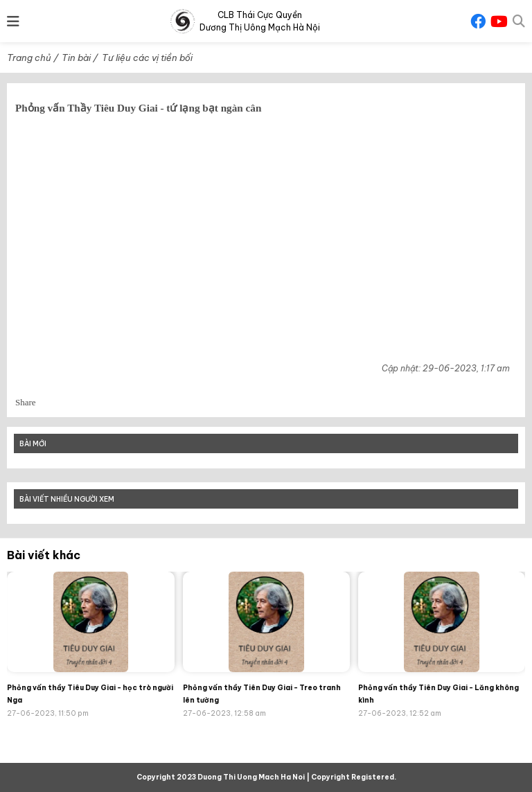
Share (26, 402)
